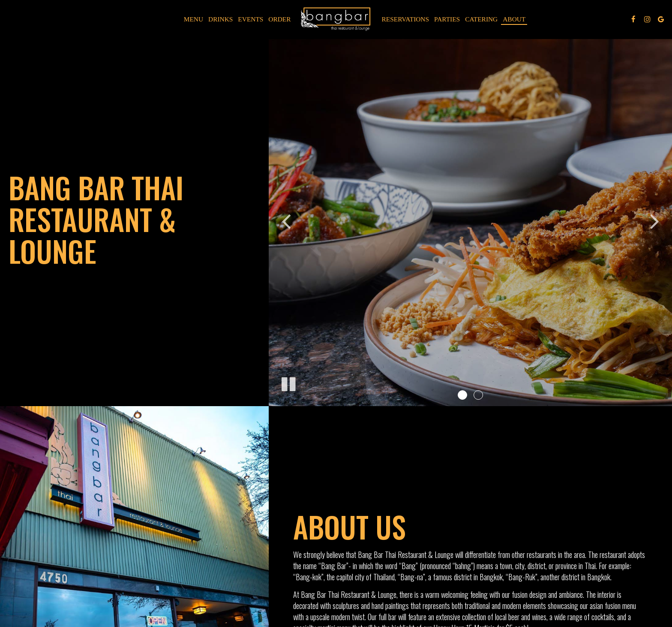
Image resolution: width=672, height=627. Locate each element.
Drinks (220, 19)
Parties (447, 19)
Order (279, 19)
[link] (336, 19)
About (514, 19)
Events (250, 19)
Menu (193, 19)
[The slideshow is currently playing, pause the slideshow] (288, 383)
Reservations (406, 19)
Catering (481, 19)
